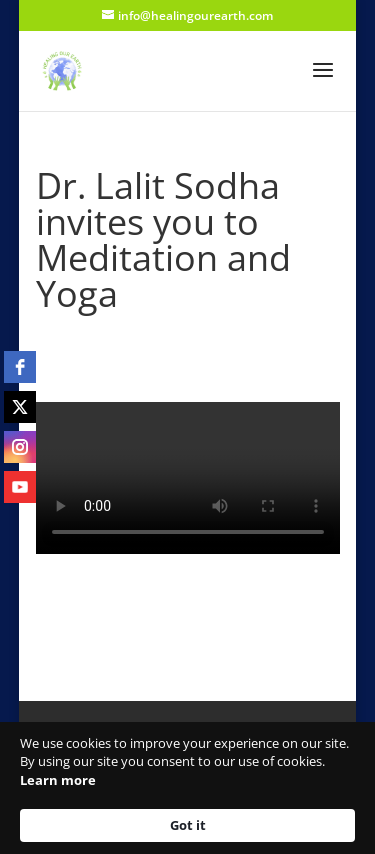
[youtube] (20, 487)
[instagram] (20, 447)
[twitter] (20, 407)
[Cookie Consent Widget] (187, 788)
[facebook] (20, 367)
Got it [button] (188, 825)
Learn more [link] (58, 780)
